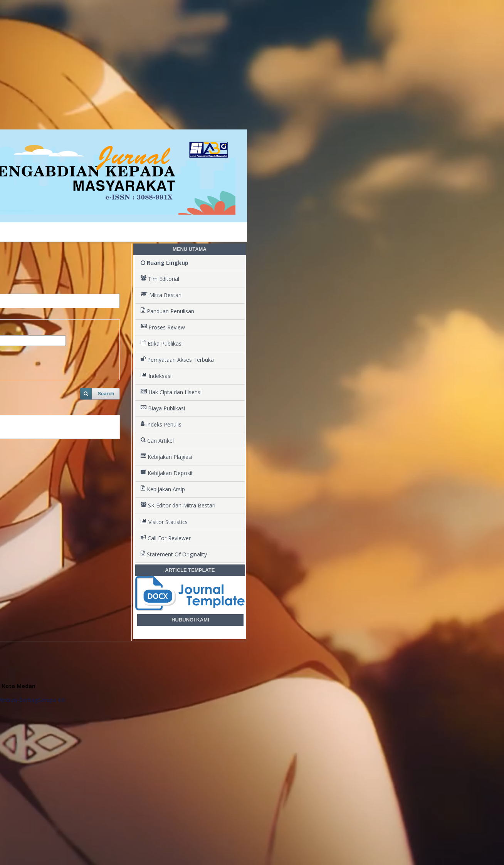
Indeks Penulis (161, 425)
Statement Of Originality (174, 554)
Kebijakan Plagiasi (166, 457)
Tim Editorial (160, 279)
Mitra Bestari (161, 295)
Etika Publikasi (162, 344)
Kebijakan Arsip (163, 489)
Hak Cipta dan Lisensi (171, 392)
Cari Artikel (157, 441)
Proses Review (163, 328)
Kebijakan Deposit (167, 473)
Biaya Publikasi (163, 408)
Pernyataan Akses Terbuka (177, 360)
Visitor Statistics (164, 522)
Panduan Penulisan (167, 311)
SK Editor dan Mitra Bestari (178, 506)
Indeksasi (156, 376)
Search (106, 394)
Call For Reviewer (166, 538)
